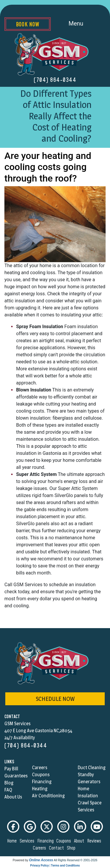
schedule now (55, 699)
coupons (65, 841)
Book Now (27, 25)
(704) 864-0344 (55, 80)
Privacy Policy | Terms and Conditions (55, 866)
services (28, 841)
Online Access (41, 860)
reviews (95, 841)
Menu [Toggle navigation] (83, 24)
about (80, 841)
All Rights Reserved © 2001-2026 (76, 860)
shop (72, 848)
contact (57, 848)
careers (40, 848)
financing (46, 841)
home (13, 841)
